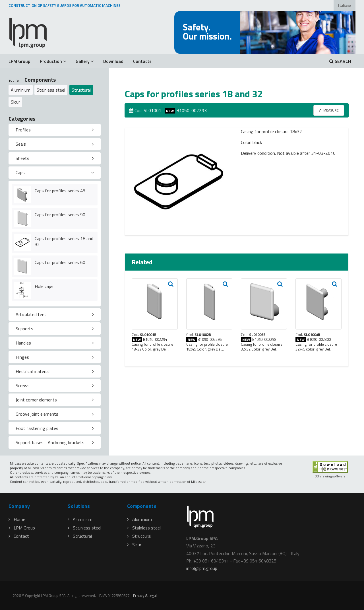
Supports (24, 329)
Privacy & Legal (145, 595)
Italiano (345, 5)
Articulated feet (31, 314)
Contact (19, 536)
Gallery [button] (85, 61)
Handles (23, 343)
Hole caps (44, 286)
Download (113, 61)
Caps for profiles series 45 (60, 191)
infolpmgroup (202, 568)
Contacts (142, 61)
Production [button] (53, 61)
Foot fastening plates (37, 428)
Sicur (15, 102)
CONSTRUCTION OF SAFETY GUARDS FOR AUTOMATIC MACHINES (65, 5)
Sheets (22, 158)
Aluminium (21, 90)
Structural (81, 90)
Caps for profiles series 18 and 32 (64, 241)
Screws (23, 386)
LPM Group (19, 61)
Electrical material (33, 371)
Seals (21, 144)
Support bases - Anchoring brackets (50, 442)
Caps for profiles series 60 (60, 262)
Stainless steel (51, 90)
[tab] (55, 130)
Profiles (23, 130)
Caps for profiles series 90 (60, 215)
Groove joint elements (37, 414)
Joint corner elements (36, 400)
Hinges (22, 357)
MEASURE (329, 110)
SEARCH (340, 61)
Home (17, 519)
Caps (20, 172)
